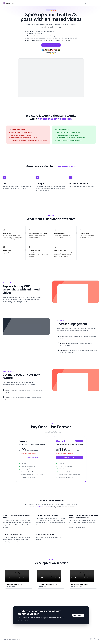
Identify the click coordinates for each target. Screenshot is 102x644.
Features (73, 3)
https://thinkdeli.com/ (11, 586)
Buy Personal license (32, 457)
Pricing (79, 3)
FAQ (85, 3)
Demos (90, 3)
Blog (96, 3)
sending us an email (43, 507)
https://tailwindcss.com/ (76, 586)
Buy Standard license (70, 457)
